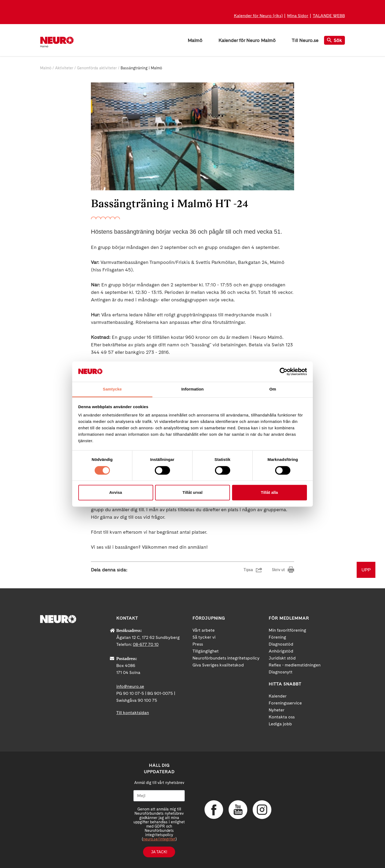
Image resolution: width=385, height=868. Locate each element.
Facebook (214, 810)
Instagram (262, 810)
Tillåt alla (269, 493)
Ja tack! (159, 852)
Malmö (195, 40)
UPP (366, 570)
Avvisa (116, 493)
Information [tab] (192, 389)
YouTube (238, 810)
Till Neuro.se (305, 40)
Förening (277, 637)
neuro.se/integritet (159, 839)
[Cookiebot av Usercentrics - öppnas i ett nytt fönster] (284, 372)
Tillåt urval (193, 493)
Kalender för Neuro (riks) (258, 16)
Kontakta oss (282, 717)
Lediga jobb (280, 724)
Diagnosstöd (281, 644)
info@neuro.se (130, 686)
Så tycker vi (204, 637)
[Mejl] (159, 796)
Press (198, 644)
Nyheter (277, 710)
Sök (334, 40)
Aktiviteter (64, 68)
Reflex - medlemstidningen (295, 665)
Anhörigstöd (281, 651)
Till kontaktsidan (133, 713)
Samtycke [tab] (112, 389)
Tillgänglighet (206, 651)
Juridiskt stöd (282, 658)
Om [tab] (273, 389)
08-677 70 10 (146, 644)
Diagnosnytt (281, 672)
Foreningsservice (285, 703)
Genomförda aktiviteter (97, 68)
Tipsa (248, 570)
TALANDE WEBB (329, 16)
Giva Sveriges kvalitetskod (218, 665)
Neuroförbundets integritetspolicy (226, 658)
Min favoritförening (287, 630)
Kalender (278, 696)
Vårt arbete (204, 630)
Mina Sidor (298, 16)
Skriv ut (278, 570)
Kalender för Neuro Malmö (247, 40)
